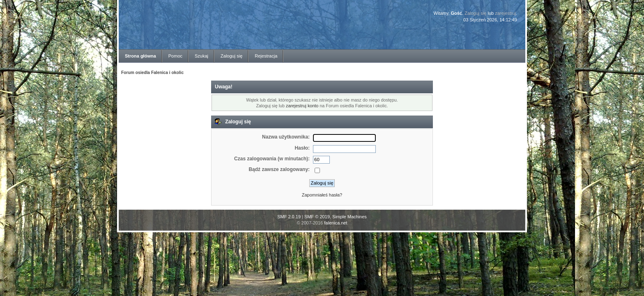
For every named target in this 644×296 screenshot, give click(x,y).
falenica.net (336, 223)
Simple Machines (350, 217)
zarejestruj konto (302, 106)
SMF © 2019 (317, 217)
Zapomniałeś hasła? (322, 195)
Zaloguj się (475, 13)
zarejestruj (505, 13)
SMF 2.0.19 (289, 217)
